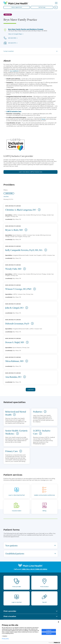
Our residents (14, 71)
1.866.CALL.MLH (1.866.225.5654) (34, 569)
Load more (31, 390)
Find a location (10, 616)
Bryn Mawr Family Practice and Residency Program (26, 29)
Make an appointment (17, 7)
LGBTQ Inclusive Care (14, 111)
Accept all (49, 630)
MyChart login (42, 7)
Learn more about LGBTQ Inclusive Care (31, 172)
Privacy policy (5, 639)
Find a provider (10, 611)
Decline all (49, 634)
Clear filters (6, 196)
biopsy (44, 119)
